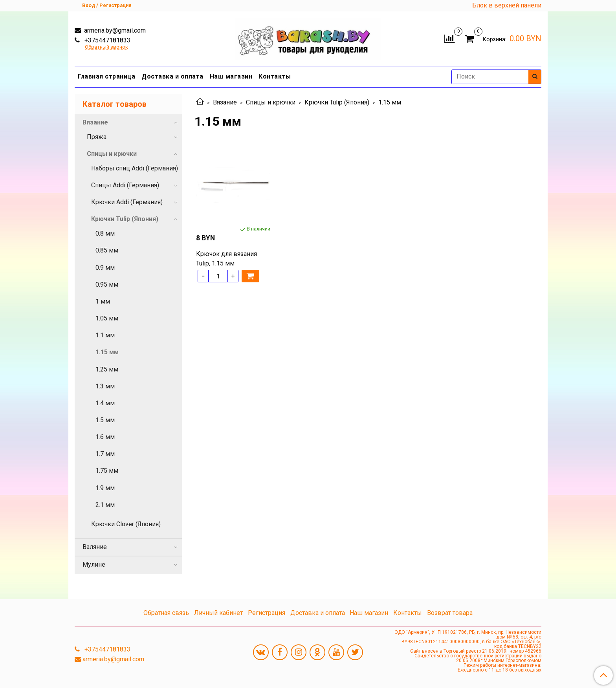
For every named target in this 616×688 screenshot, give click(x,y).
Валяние (95, 547)
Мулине (94, 564)
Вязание (225, 102)
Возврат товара (450, 613)
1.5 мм (105, 420)
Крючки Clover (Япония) (126, 524)
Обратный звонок (106, 47)
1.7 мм (105, 454)
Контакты (275, 76)
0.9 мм (105, 268)
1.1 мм (105, 335)
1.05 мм (107, 318)
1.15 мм (107, 352)
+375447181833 (107, 40)
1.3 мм (105, 386)
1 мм (103, 301)
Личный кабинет (218, 613)
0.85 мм (107, 250)
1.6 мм (105, 437)
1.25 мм (107, 369)
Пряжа (97, 137)
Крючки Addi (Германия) (127, 202)
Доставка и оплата (172, 76)
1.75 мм (107, 471)
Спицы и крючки (271, 102)
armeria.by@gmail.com (114, 30)
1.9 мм (105, 488)
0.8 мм (105, 233)
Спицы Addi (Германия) (125, 185)
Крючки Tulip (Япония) (337, 102)
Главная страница (106, 76)
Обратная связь (166, 613)
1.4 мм (105, 403)
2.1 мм (105, 505)
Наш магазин (231, 76)
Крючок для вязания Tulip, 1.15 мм (226, 259)
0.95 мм (107, 285)
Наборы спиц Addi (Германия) (135, 168)
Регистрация (267, 613)
